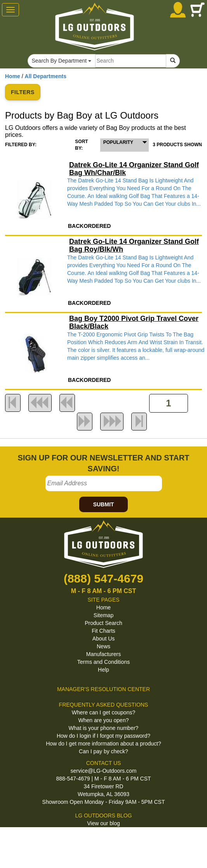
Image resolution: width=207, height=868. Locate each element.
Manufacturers (103, 654)
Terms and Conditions (103, 662)
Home (13, 76)
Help (103, 670)
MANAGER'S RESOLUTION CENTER (103, 689)
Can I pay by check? (103, 751)
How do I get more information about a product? (103, 744)
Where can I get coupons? (103, 712)
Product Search (103, 623)
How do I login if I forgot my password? (103, 736)
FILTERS (23, 92)
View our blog (103, 823)
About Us (104, 639)
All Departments (46, 76)
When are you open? (104, 720)
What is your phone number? (104, 728)
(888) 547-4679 (103, 578)
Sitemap (103, 615)
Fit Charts (103, 631)
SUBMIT (104, 504)
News (103, 646)
